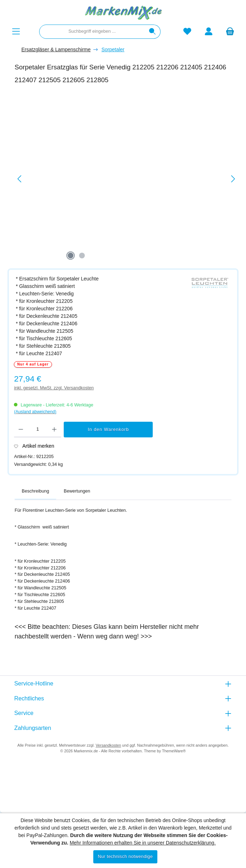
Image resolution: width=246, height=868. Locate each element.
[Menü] (16, 31)
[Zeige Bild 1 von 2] (70, 256)
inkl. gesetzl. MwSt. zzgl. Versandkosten (54, 388)
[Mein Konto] (209, 31)
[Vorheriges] (20, 179)
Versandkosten (108, 745)
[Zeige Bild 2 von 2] (82, 256)
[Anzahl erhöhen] (54, 430)
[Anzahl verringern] (21, 430)
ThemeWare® (174, 751)
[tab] (35, 491)
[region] (127, 179)
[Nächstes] (233, 179)
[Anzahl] (38, 430)
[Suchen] (153, 32)
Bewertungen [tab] (77, 491)
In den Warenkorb (109, 430)
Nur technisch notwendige (125, 857)
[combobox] (92, 32)
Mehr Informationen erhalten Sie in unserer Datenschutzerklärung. (143, 843)
